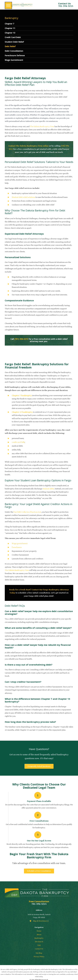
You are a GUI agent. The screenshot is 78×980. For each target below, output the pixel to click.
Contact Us (39, 949)
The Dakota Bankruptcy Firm (42, 127)
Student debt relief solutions (23, 197)
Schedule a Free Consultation (39, 871)
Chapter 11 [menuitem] (10, 28)
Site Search (39, 942)
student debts (48, 489)
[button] (8, 5)
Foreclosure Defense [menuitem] (15, 55)
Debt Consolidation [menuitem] (14, 51)
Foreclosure (17, 547)
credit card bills (18, 442)
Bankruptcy (39, 938)
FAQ (39, 945)
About (39, 935)
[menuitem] (39, 931)
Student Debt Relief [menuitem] (14, 42)
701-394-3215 (66, 6)
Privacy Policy (39, 957)
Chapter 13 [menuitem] (10, 33)
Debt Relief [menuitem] (10, 46)
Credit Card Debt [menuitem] (13, 37)
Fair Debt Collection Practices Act (27, 512)
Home (39, 931)
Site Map (39, 953)
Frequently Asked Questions (39, 766)
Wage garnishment (20, 544)
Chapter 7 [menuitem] (9, 24)
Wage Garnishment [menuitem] (14, 60)
